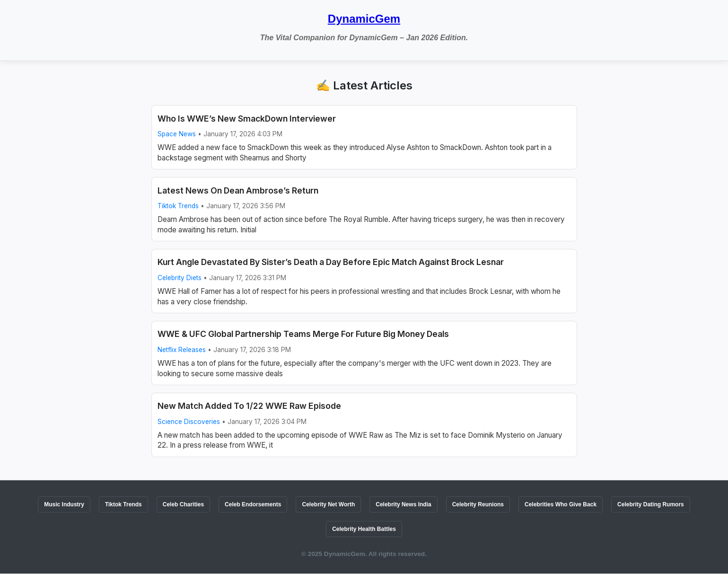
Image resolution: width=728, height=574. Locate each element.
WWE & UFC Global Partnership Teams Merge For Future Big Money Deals (303, 334)
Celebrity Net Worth (328, 504)
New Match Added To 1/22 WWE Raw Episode (249, 406)
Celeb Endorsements (253, 504)
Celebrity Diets (180, 278)
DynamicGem (364, 19)
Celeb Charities (183, 504)
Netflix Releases (182, 350)
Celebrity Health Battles (364, 529)
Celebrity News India (403, 504)
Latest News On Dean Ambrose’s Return (238, 190)
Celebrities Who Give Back (561, 504)
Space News (177, 134)
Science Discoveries (189, 422)
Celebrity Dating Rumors (651, 504)
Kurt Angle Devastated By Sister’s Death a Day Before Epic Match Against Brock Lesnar (331, 262)
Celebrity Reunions (478, 504)
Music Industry (64, 504)
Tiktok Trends (178, 206)
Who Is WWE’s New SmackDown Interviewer (247, 119)
